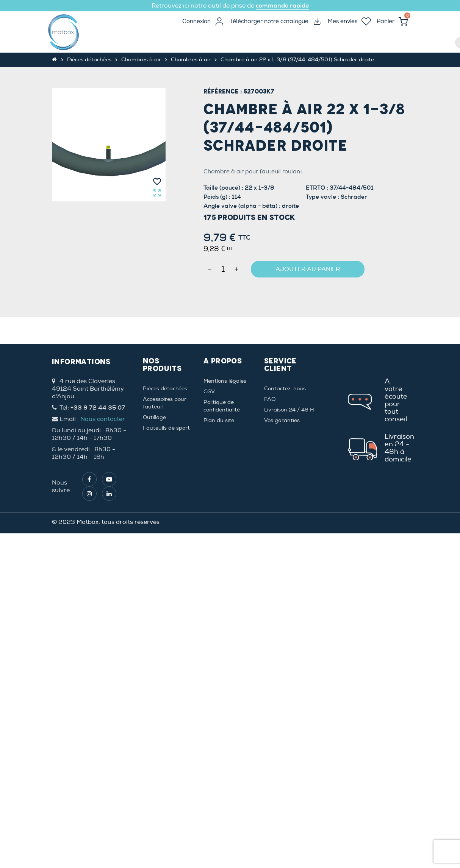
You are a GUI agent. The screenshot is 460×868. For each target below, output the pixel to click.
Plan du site (219, 420)
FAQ (270, 399)
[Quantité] (223, 269)
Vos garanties (282, 420)
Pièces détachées (165, 389)
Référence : (223, 91)
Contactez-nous (285, 389)
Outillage (154, 417)
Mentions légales (225, 381)
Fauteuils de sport (166, 428)
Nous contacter (103, 419)
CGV (209, 392)
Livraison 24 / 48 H (289, 410)
